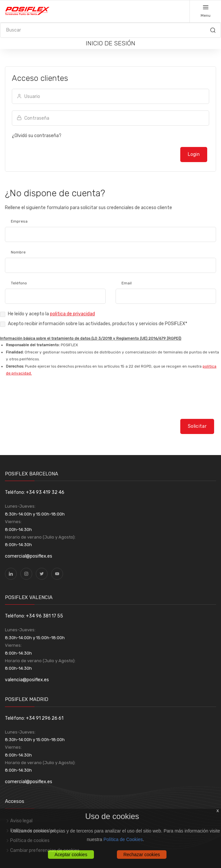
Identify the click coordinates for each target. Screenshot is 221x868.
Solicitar (197, 426)
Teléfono (19, 283)
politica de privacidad (72, 314)
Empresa (19, 221)
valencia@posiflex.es (27, 680)
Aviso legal (21, 821)
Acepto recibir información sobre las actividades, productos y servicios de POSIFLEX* (98, 324)
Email (127, 283)
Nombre (18, 252)
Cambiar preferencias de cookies (45, 850)
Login (194, 154)
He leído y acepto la (51, 314)
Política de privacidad (33, 831)
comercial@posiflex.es (29, 556)
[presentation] (50, 403)
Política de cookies (30, 841)
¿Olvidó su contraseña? (37, 136)
